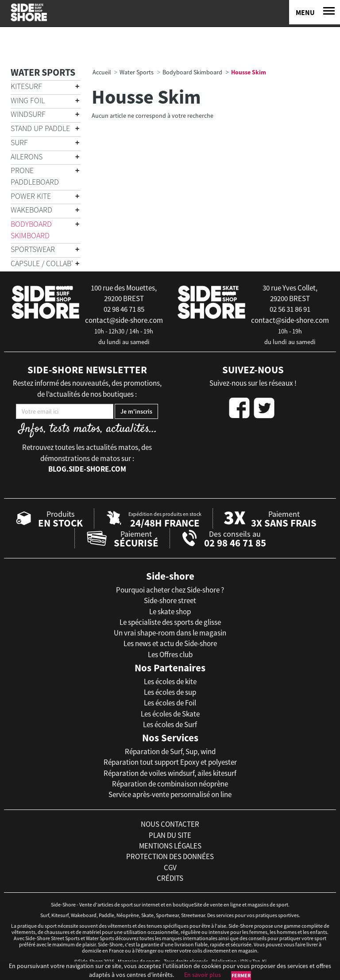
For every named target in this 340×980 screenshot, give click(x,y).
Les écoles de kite (170, 682)
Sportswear (33, 249)
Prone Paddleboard (35, 176)
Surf (19, 142)
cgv (170, 868)
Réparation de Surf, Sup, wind (170, 751)
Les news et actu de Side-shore (170, 643)
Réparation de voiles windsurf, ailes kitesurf (170, 773)
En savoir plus (203, 975)
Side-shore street (170, 600)
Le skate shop (170, 612)
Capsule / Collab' (42, 263)
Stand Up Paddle (40, 128)
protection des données (170, 856)
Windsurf (28, 114)
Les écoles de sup (170, 692)
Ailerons (27, 157)
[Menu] (315, 12)
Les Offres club (170, 655)
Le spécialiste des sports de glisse (170, 622)
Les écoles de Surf (170, 724)
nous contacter (170, 824)
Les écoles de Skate (170, 714)
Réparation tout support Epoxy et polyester (170, 762)
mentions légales (170, 846)
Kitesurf (26, 86)
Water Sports (43, 72)
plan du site (170, 835)
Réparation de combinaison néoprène (170, 784)
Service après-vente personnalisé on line (170, 794)
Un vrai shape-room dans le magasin (170, 633)
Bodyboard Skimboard (31, 230)
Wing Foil (28, 100)
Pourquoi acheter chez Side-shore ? (170, 590)
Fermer (241, 975)
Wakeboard (31, 210)
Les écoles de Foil (170, 703)
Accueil (102, 72)
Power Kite (31, 196)
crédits (170, 878)
